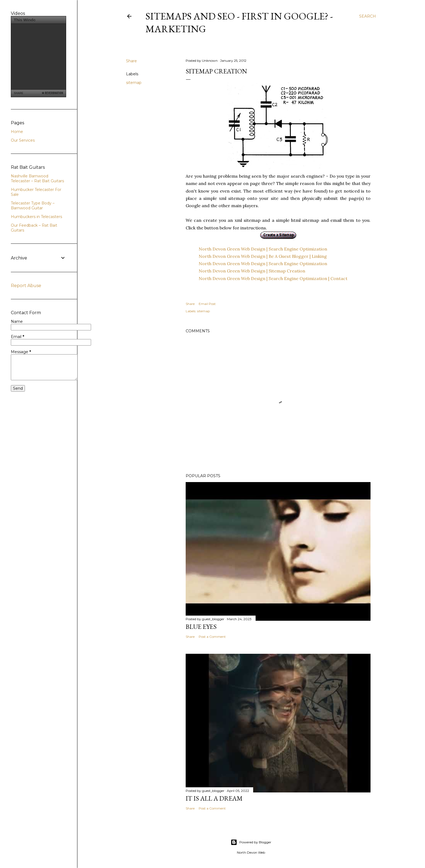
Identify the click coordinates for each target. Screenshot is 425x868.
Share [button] (131, 61)
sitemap (134, 83)
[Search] (368, 16)
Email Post (207, 304)
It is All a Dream (214, 798)
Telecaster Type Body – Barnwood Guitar (33, 206)
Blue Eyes (201, 627)
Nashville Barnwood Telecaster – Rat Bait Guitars (37, 178)
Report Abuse (26, 286)
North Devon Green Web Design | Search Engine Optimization (263, 249)
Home (17, 132)
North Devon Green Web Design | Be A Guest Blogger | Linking (263, 256)
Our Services (23, 140)
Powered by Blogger (251, 842)
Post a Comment (212, 637)
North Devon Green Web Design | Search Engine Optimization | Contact (273, 278)
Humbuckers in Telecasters (36, 217)
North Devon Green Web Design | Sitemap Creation (252, 271)
